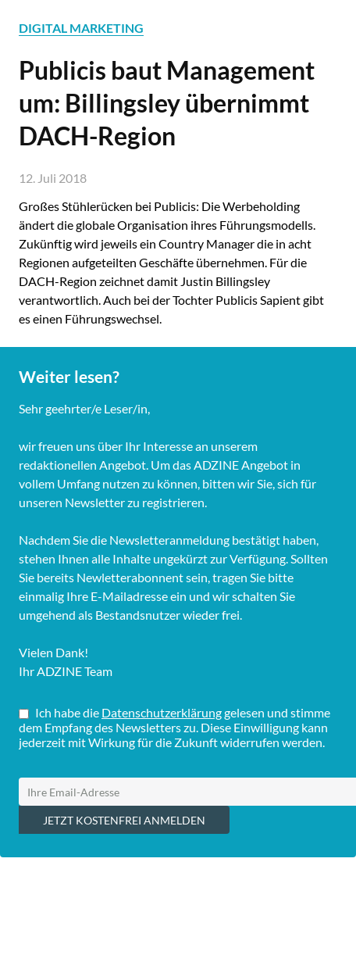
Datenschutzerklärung (162, 712)
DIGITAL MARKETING (81, 28)
